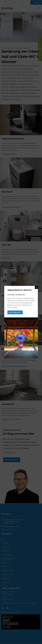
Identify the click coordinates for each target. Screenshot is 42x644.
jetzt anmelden (14, 312)
